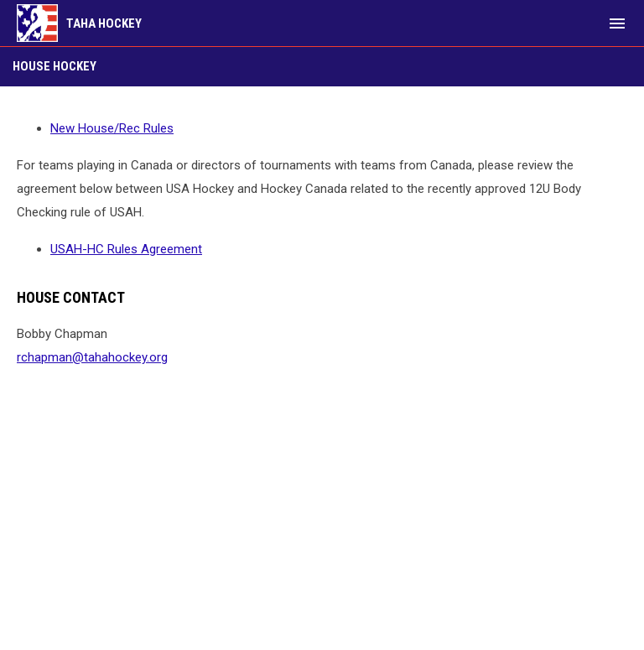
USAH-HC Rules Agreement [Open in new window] (126, 249)
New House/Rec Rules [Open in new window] (112, 128)
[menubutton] (617, 23)
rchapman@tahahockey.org (92, 357)
